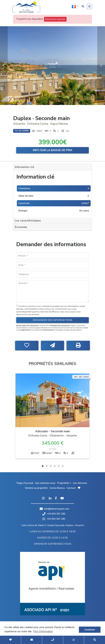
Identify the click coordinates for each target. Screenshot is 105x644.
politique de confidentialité (55, 309)
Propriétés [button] (63, 483)
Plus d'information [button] (43, 631)
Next (101, 66)
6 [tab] (63, 466)
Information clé (24, 167)
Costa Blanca (57, 488)
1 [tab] (43, 466)
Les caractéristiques (28, 221)
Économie (21, 227)
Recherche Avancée (55, 19)
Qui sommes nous (45, 483)
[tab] (52, 167)
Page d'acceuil (25, 483)
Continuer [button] (90, 630)
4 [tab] (55, 466)
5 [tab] (59, 466)
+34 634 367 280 (54, 514)
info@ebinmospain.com (57, 509)
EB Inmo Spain (26, 7)
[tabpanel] (52, 417)
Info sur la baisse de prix (53, 150)
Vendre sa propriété (36, 488)
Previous (4, 66)
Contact (71, 488)
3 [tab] (51, 466)
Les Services (80, 483)
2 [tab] (47, 466)
